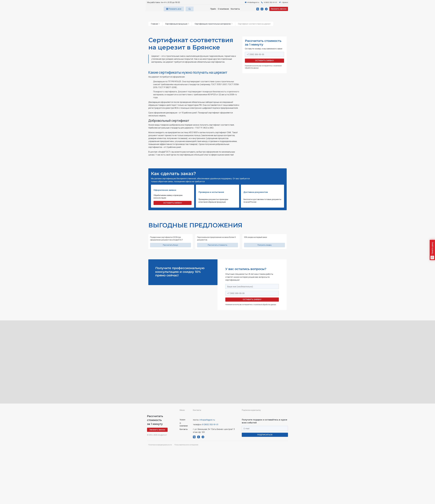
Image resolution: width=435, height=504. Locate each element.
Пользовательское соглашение (186, 445)
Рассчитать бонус (171, 245)
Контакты (235, 9)
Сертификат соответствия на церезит (254, 24)
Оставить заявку (264, 61)
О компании (223, 9)
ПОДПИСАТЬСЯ (265, 435)
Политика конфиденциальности (160, 445)
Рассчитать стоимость (218, 245)
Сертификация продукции (177, 24)
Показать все (174, 9)
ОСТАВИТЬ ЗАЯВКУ (173, 203)
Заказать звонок (279, 9)
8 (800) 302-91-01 (210, 424)
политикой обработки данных (265, 304)
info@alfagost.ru (207, 420)
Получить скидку (265, 245)
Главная (155, 24)
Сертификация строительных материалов (213, 24)
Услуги (182, 420)
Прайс (213, 9)
